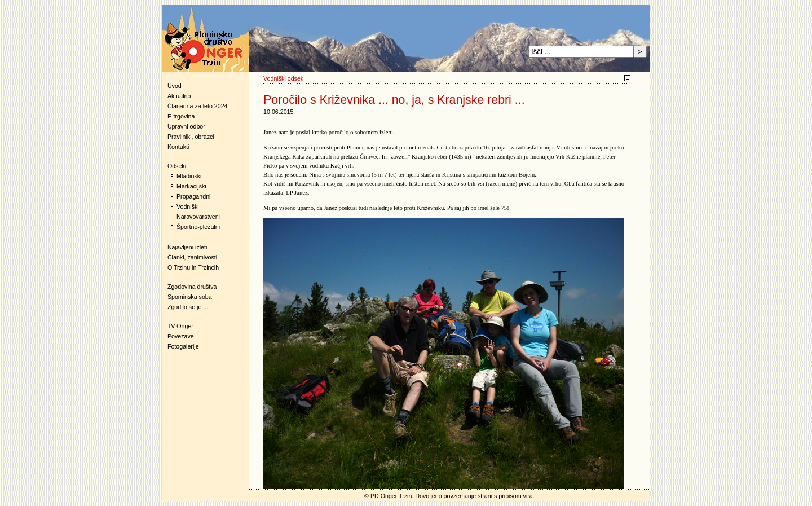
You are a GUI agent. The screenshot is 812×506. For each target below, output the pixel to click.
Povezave (181, 336)
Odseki (174, 166)
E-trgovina (181, 116)
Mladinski (189, 176)
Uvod (175, 86)
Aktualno (179, 96)
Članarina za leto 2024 (198, 106)
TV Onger (178, 326)
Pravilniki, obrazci (191, 137)
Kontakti (178, 147)
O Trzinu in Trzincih (193, 267)
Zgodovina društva (190, 287)
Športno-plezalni (198, 227)
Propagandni (193, 196)
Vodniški (188, 206)
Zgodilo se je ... (188, 307)
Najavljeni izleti (187, 247)
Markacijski (191, 186)
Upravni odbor (186, 126)
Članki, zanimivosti (192, 257)
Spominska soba (190, 297)
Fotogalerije (183, 346)
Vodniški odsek (283, 78)
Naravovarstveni (198, 217)
